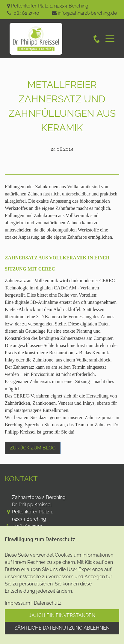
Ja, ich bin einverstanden (62, 615)
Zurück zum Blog (33, 448)
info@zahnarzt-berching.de (87, 13)
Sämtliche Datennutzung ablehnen (62, 628)
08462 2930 (26, 13)
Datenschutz (48, 603)
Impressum (18, 603)
